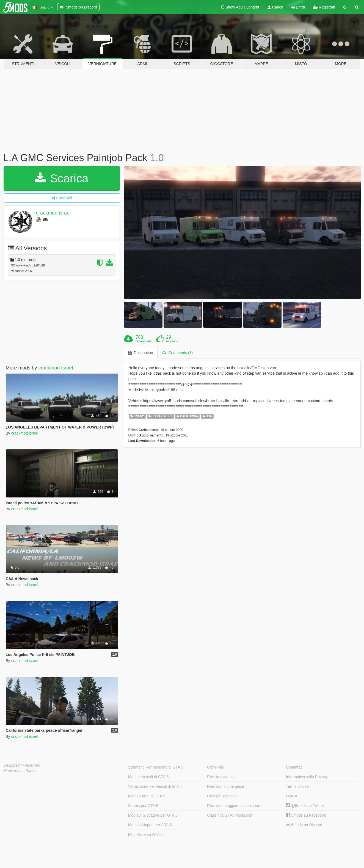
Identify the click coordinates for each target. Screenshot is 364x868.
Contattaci (295, 767)
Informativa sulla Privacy (307, 777)
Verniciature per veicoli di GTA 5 (155, 786)
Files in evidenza (221, 777)
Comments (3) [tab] (178, 353)
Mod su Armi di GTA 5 (147, 796)
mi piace (172, 341)
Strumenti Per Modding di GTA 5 (156, 767)
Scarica (62, 178)
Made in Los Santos (21, 771)
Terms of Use (297, 786)
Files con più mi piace (226, 786)
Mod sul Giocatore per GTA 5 (153, 815)
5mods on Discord (304, 825)
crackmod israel (53, 213)
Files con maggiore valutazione (234, 806)
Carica (275, 7)
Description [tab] (141, 353)
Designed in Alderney (22, 765)
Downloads (144, 341)
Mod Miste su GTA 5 (145, 834)
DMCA (292, 796)
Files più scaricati (222, 796)
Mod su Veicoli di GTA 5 (148, 777)
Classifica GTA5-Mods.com (230, 815)
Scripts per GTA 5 (143, 806)
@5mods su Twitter (305, 806)
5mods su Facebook (306, 815)
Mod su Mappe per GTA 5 (150, 825)
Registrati (324, 7)
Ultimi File (215, 767)
